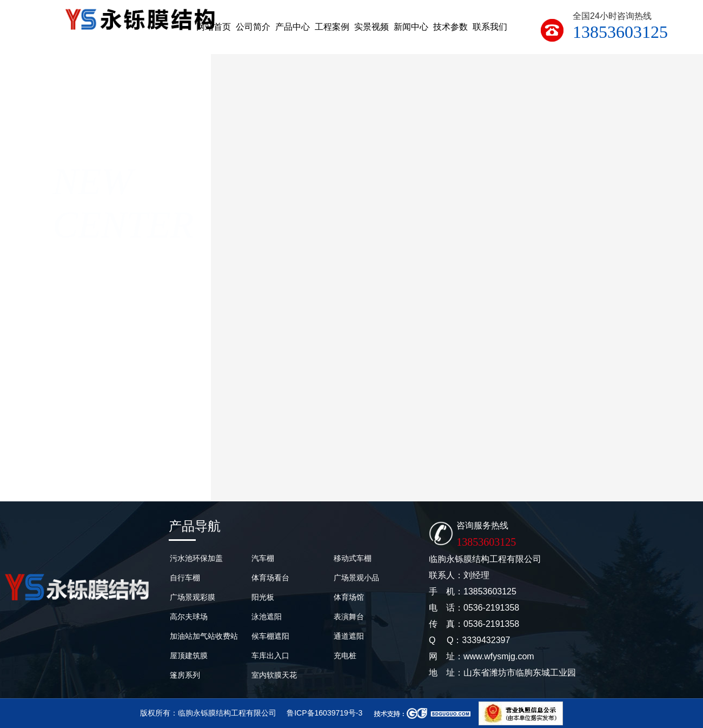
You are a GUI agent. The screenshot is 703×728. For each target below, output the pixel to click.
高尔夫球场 (189, 617)
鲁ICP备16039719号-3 (324, 713)
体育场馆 (349, 597)
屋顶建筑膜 (189, 656)
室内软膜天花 (274, 675)
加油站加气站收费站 (204, 636)
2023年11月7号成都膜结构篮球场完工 (457, 476)
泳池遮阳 (267, 617)
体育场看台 (270, 578)
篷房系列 (185, 675)
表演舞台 (349, 617)
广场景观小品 (356, 578)
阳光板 (263, 597)
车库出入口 (270, 656)
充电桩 (345, 656)
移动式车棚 (353, 558)
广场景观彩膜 (193, 597)
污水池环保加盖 (196, 558)
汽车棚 (263, 558)
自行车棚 (185, 578)
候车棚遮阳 (270, 636)
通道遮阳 (349, 636)
